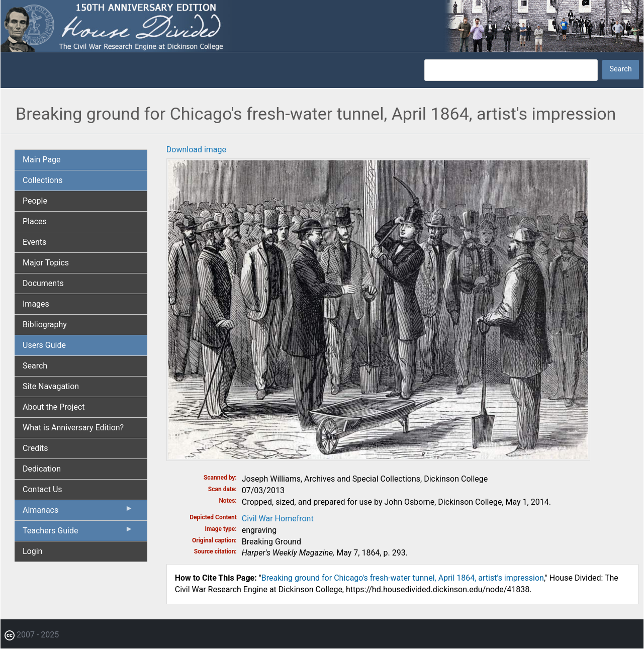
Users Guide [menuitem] (44, 345)
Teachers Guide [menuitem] (78, 533)
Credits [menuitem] (35, 448)
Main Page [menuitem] (42, 160)
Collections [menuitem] (43, 180)
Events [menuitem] (34, 242)
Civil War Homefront (278, 519)
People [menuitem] (35, 201)
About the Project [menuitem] (54, 407)
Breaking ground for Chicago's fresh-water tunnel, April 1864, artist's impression (403, 578)
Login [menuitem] (32, 551)
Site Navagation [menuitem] (51, 386)
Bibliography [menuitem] (45, 324)
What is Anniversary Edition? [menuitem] (73, 428)
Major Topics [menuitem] (46, 263)
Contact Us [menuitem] (42, 489)
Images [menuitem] (36, 304)
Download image (196, 150)
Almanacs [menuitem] (78, 512)
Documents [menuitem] (43, 283)
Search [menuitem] (35, 366)
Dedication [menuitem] (42, 469)
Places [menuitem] (35, 221)
